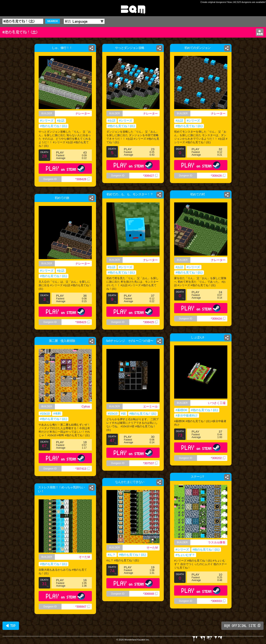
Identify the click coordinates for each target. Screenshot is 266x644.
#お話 (61, 121)
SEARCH (52, 21)
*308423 (83, 322)
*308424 (218, 319)
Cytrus (86, 406)
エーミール (150, 406)
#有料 (57, 414)
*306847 (83, 607)
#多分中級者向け (187, 415)
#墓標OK (181, 410)
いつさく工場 (217, 403)
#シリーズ (47, 121)
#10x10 (113, 414)
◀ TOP (11, 626)
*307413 (83, 469)
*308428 (83, 179)
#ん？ (112, 555)
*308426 (218, 176)
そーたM (152, 548)
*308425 (150, 322)
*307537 (150, 463)
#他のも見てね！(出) (54, 126)
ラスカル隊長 (217, 542)
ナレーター (83, 113)
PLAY (65, 168)
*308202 (218, 458)
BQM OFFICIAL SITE (242, 626)
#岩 (123, 414)
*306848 (150, 594)
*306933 (218, 601)
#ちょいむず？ (185, 555)
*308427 (150, 176)
